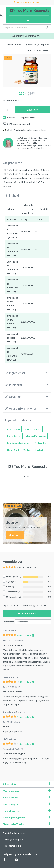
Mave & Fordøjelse (36, 436)
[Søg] (48, 27)
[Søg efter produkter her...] (24, 27)
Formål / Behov (33, 429)
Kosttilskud (13, 429)
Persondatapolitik (12, 846)
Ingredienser (14, 436)
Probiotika (40, 443)
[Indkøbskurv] (28, 15)
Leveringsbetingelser (13, 839)
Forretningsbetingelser (14, 833)
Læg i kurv (32, 110)
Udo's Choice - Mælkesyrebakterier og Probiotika (28, 450)
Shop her (15, 535)
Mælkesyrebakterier (18, 443)
